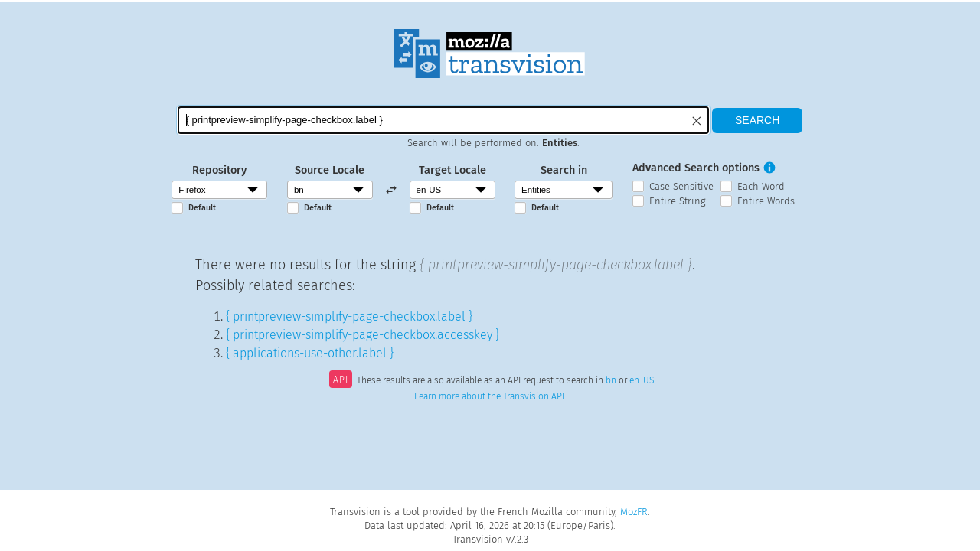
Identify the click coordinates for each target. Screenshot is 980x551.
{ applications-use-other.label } (310, 353)
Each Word (761, 186)
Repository (219, 170)
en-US (642, 381)
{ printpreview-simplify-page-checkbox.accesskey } (363, 335)
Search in (564, 170)
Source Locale (330, 170)
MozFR (634, 512)
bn (611, 381)
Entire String (678, 201)
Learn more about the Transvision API (489, 396)
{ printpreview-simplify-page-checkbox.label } (349, 316)
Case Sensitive (681, 186)
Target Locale (452, 170)
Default (202, 208)
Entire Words (766, 201)
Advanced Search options (696, 168)
